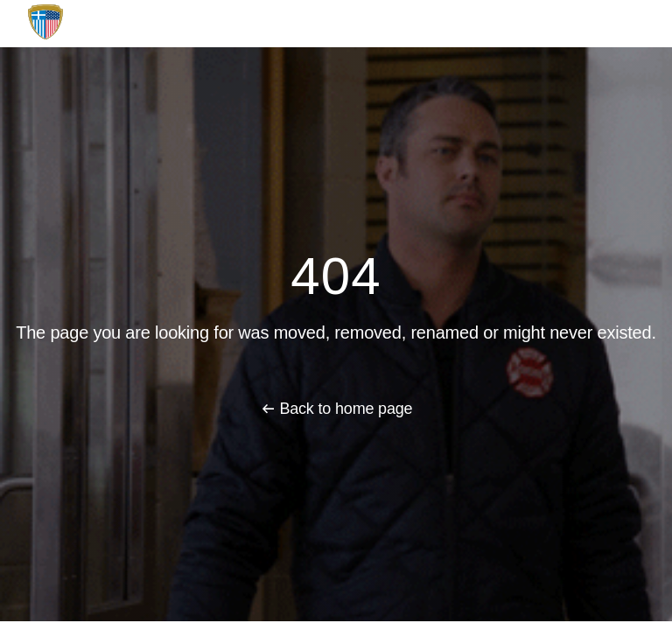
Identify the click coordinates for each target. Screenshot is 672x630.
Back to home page (346, 409)
